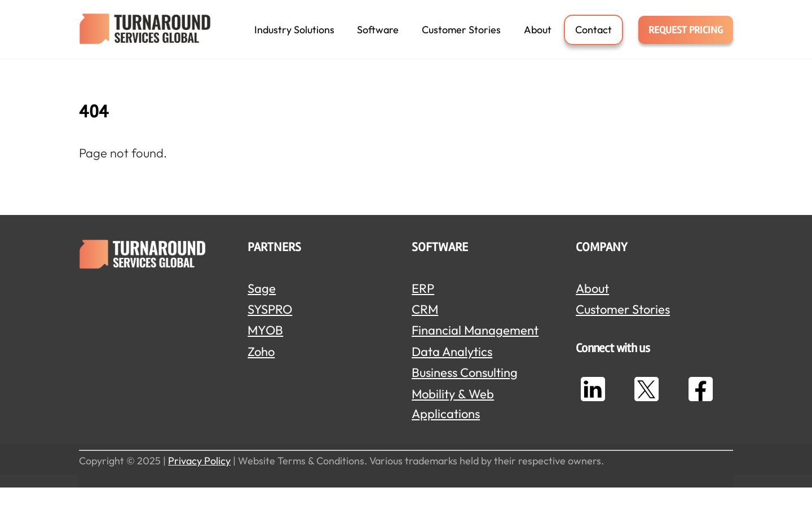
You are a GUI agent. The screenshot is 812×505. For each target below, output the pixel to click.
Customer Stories (461, 38)
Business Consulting (465, 390)
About (538, 38)
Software (378, 38)
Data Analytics (452, 369)
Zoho (261, 369)
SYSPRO (270, 327)
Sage (262, 306)
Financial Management (475, 348)
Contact (593, 38)
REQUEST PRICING (686, 38)
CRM (425, 327)
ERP (423, 306)
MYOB (265, 348)
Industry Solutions (294, 38)
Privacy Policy (199, 478)
